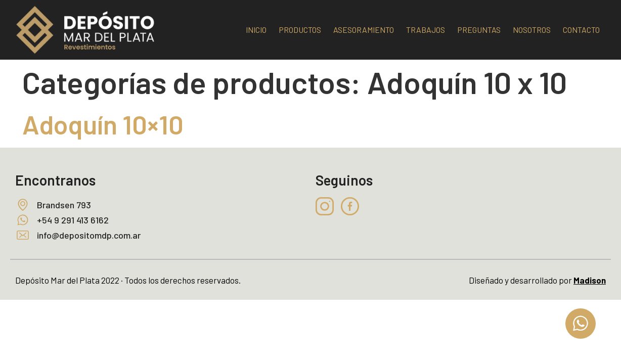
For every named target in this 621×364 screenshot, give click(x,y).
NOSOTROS (532, 30)
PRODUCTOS (300, 30)
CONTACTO (581, 30)
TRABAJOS (426, 30)
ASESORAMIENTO (364, 30)
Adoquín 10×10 (103, 124)
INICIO (256, 30)
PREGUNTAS (479, 30)
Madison (590, 280)
